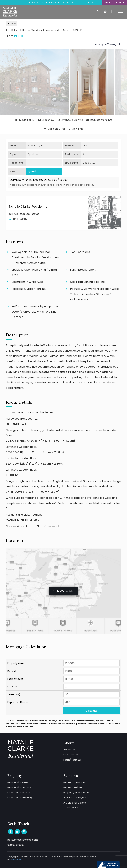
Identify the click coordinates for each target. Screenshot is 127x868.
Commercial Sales (19, 792)
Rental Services (73, 787)
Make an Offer (54, 129)
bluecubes (16, 860)
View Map (76, 129)
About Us (69, 750)
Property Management (78, 792)
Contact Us (71, 755)
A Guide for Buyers (75, 797)
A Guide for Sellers (75, 803)
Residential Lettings (20, 787)
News (61, 2)
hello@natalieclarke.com (23, 840)
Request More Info (100, 120)
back (12, 24)
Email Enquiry (20, 219)
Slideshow (46, 120)
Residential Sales (18, 782)
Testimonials (71, 808)
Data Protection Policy (85, 857)
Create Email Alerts (89, 2)
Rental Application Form (43, 2)
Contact (71, 2)
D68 (85, 163)
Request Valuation (114, 2)
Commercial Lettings (20, 797)
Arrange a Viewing (108, 44)
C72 (92, 163)
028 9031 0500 (30, 214)
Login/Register (72, 760)
